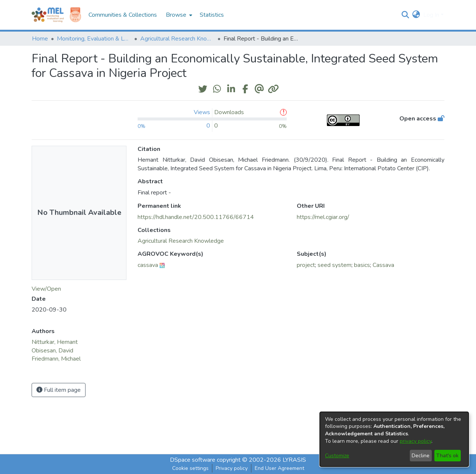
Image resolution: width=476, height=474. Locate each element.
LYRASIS (294, 460)
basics (362, 265)
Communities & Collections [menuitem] (123, 15)
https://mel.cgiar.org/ (323, 217)
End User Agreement (279, 468)
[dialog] (394, 439)
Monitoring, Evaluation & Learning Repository (94, 39)
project (306, 265)
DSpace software (193, 460)
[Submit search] (406, 15)
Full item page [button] (59, 390)
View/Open (46, 289)
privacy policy (416, 441)
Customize (337, 456)
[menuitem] (178, 15)
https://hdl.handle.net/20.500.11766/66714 (196, 217)
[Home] (48, 15)
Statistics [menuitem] (212, 15)
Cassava (383, 265)
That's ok (447, 456)
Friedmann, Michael (56, 359)
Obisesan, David (52, 351)
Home (40, 39)
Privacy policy (232, 468)
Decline (421, 456)
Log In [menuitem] (431, 15)
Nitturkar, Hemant (55, 342)
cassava (148, 265)
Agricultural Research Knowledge (177, 39)
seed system (335, 265)
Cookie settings (190, 468)
